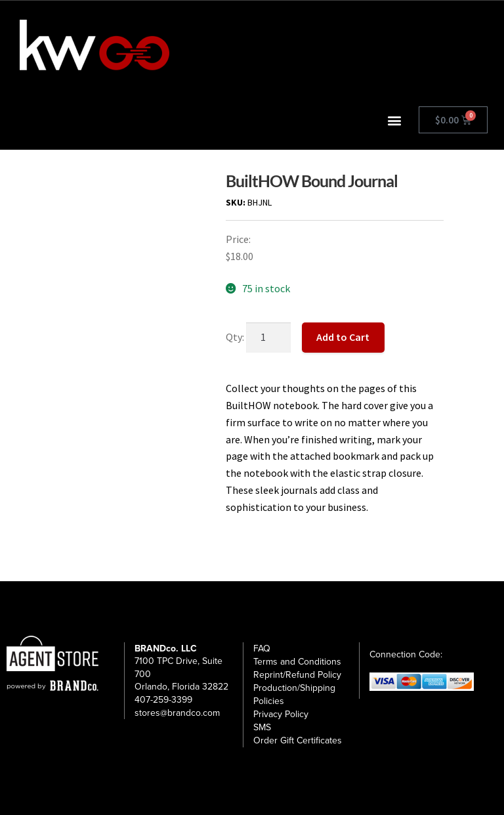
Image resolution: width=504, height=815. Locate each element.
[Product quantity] (268, 338)
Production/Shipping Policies (294, 694)
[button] (395, 120)
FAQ (262, 649)
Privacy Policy (281, 714)
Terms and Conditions (297, 662)
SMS (262, 727)
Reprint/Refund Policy (297, 675)
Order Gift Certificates (298, 740)
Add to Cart (343, 337)
